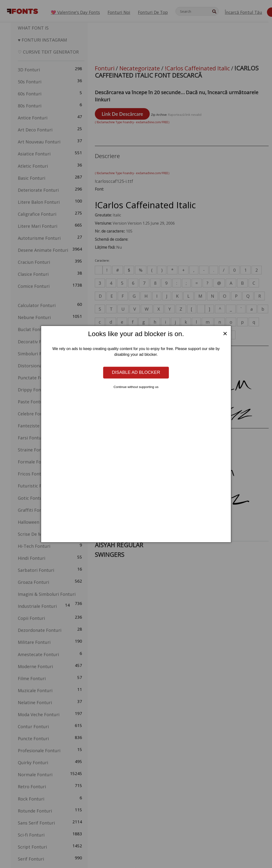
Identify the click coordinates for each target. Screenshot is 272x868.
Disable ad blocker (136, 372)
